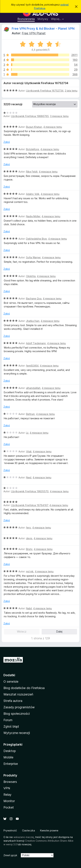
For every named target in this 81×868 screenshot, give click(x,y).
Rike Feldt (32, 172)
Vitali (29, 451)
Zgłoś (7, 142)
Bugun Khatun (34, 127)
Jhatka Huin (33, 321)
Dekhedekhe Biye (36, 239)
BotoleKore (33, 149)
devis (29, 538)
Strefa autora (13, 701)
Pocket (9, 807)
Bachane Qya (34, 298)
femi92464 (32, 366)
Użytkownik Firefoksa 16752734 (45, 91)
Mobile (8, 757)
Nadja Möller (33, 216)
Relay (7, 795)
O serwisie (11, 682)
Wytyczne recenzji (17, 733)
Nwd (29, 477)
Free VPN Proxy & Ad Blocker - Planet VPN (43, 29)
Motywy (43, 19)
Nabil (29, 608)
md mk (30, 571)
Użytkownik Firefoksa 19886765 (30, 116)
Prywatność (10, 830)
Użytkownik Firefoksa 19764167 (30, 505)
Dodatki (9, 675)
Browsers (10, 782)
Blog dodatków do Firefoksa (24, 688)
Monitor (9, 801)
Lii (27, 433)
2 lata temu (71, 91)
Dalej (59, 631)
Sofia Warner (33, 257)
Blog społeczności (17, 714)
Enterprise (11, 764)
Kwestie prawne (49, 830)
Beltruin (30, 414)
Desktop (10, 751)
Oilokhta (31, 276)
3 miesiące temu (59, 116)
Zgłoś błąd (11, 726)
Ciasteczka (28, 830)
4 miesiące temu (53, 127)
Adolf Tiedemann (36, 343)
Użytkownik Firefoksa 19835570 (30, 491)
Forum (8, 720)
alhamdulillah (33, 388)
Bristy (29, 549)
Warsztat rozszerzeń (18, 694)
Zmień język (10, 855)
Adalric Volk (33, 194)
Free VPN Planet (34, 33)
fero (28, 528)
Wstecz (22, 631)
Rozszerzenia (26, 19)
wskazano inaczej (24, 837)
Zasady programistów (19, 707)
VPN (7, 788)
